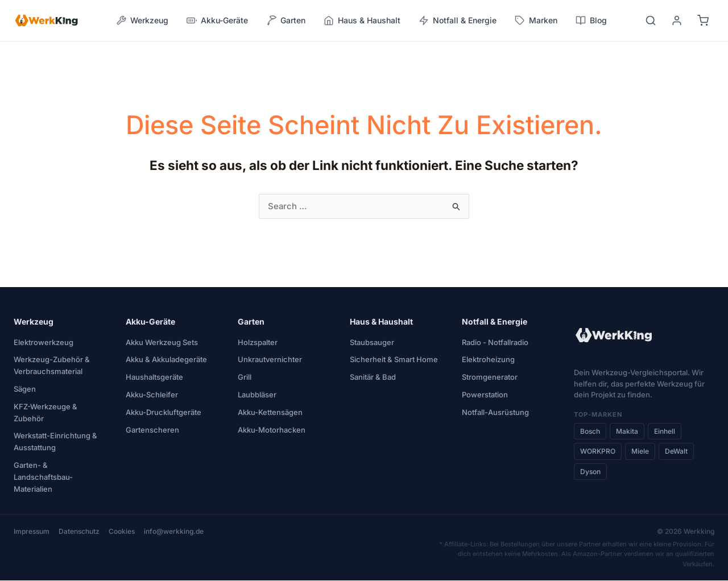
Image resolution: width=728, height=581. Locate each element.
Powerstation (485, 395)
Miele (640, 452)
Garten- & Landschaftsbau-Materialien (43, 478)
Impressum (32, 532)
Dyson (590, 472)
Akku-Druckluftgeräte (164, 413)
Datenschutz (79, 532)
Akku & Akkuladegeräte (166, 360)
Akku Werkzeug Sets (162, 343)
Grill (245, 377)
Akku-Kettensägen (270, 413)
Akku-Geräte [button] (217, 20)
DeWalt (676, 452)
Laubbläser (257, 395)
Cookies (122, 532)
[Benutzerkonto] (677, 20)
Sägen (25, 389)
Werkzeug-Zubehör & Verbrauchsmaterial (52, 366)
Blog (591, 20)
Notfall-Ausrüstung (495, 413)
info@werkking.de (174, 532)
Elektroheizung (488, 360)
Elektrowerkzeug (44, 343)
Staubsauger (372, 343)
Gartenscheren (152, 430)
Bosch (590, 432)
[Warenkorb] (703, 20)
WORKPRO (598, 452)
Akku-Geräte (150, 322)
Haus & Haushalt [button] (362, 20)
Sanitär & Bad (373, 377)
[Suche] (651, 20)
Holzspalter (258, 343)
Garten (251, 322)
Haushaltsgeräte (154, 377)
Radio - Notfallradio (495, 343)
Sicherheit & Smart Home (394, 360)
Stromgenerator (490, 377)
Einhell (665, 432)
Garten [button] (286, 20)
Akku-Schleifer (152, 395)
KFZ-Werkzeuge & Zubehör (45, 413)
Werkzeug (34, 322)
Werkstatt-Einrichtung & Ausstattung (55, 442)
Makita (627, 432)
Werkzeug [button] (142, 20)
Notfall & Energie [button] (458, 20)
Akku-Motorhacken (272, 430)
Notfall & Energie (495, 322)
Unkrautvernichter (270, 360)
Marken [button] (536, 20)
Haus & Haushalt (381, 322)
